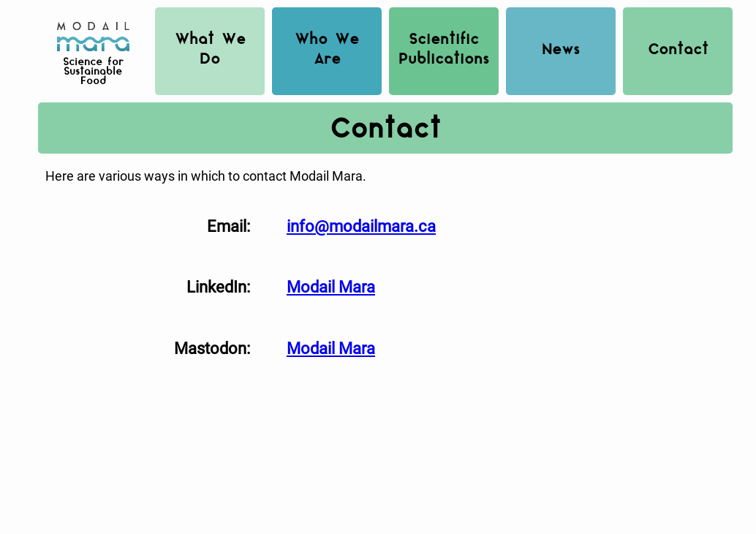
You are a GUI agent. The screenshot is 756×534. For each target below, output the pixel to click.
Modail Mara (331, 287)
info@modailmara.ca (361, 226)
